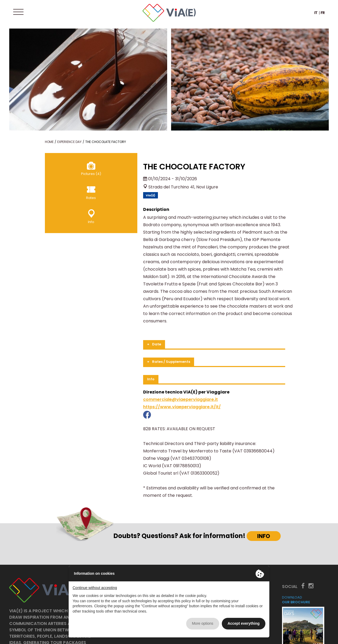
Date (104, 315)
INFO (264, 499)
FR (323, 14)
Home (49, 142)
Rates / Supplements (118, 332)
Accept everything (244, 623)
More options (203, 623)
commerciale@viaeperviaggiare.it (128, 370)
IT (316, 14)
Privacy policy (288, 637)
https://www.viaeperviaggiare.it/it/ (129, 377)
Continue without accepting (95, 588)
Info (98, 349)
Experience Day (69, 142)
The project (130, 561)
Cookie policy (316, 637)
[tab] (184, 315)
